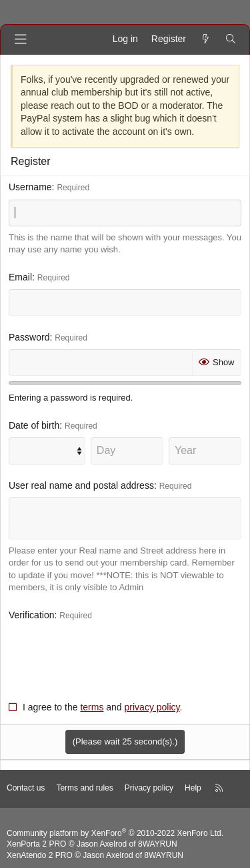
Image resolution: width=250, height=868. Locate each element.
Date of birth (34, 425)
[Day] (127, 451)
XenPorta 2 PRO (36, 844)
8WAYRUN (158, 844)
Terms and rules (84, 788)
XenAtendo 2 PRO (40, 855)
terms (92, 707)
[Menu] (21, 39)
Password (29, 337)
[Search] (231, 39)
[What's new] (205, 39)
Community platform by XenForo (115, 833)
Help (193, 788)
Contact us (26, 788)
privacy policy (152, 707)
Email (20, 277)
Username (30, 187)
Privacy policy (149, 788)
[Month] (47, 451)
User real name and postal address (81, 485)
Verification (31, 615)
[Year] (205, 451)
